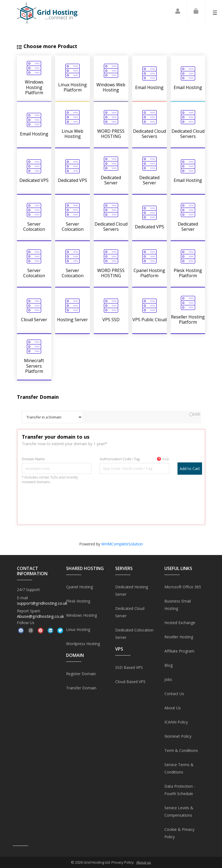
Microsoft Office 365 (183, 587)
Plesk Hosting (78, 601)
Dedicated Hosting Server (132, 591)
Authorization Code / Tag (134, 459)
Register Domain (81, 674)
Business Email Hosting (178, 605)
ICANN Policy (176, 722)
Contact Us (174, 694)
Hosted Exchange (180, 623)
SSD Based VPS (129, 667)
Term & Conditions (181, 750)
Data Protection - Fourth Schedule (180, 790)
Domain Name (33, 459)
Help (163, 459)
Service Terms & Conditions (179, 768)
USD (195, 414)
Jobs (168, 679)
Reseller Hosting (179, 637)
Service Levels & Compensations (179, 811)
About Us (173, 708)
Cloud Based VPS (130, 682)
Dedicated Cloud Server (130, 612)
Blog (168, 665)
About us (144, 862)
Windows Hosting (82, 615)
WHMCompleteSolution (122, 544)
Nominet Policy (178, 736)
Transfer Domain (81, 688)
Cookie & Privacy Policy (179, 833)
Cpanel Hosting (79, 587)
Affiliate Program (179, 651)
